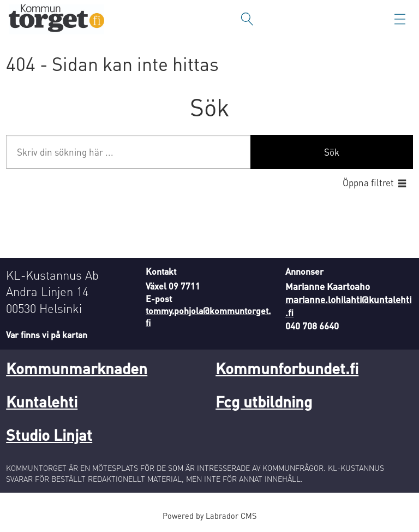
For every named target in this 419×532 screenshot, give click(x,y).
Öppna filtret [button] (368, 182)
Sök (332, 152)
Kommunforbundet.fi (287, 368)
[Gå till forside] (56, 19)
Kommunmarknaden (77, 368)
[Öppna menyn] (400, 19)
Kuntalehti (42, 401)
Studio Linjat (49, 435)
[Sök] (247, 19)
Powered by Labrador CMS (209, 516)
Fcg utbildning (264, 401)
